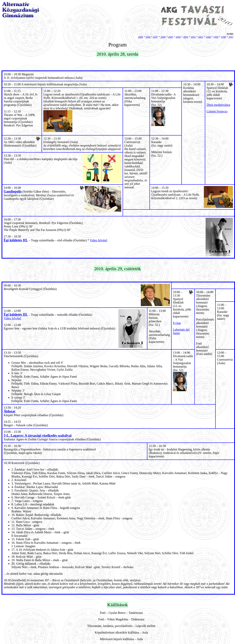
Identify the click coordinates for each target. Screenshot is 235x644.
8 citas (177, 323)
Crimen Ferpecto (217, 111)
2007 (156, 37)
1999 (216, 37)
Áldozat (9, 411)
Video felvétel (98, 240)
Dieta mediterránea (218, 105)
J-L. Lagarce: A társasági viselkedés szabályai (38, 436)
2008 (148, 37)
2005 (171, 37)
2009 (140, 37)
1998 (223, 37)
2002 (193, 37)
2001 (201, 37)
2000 (208, 37)
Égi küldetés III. (16, 240)
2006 (163, 37)
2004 (178, 37)
